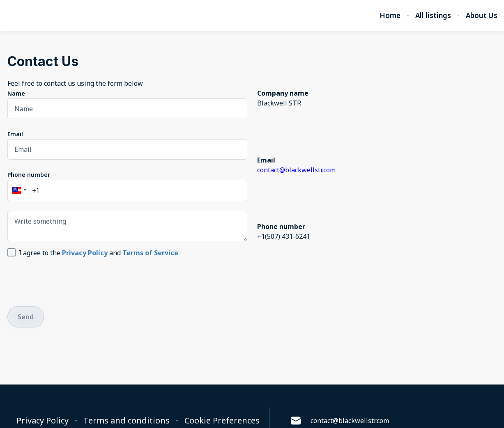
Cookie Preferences (222, 421)
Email (15, 134)
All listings (433, 16)
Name (16, 93)
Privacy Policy (43, 421)
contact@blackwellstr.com (296, 170)
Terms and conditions (127, 421)
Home (390, 16)
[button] (18, 190)
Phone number (29, 175)
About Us (482, 16)
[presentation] (70, 280)
